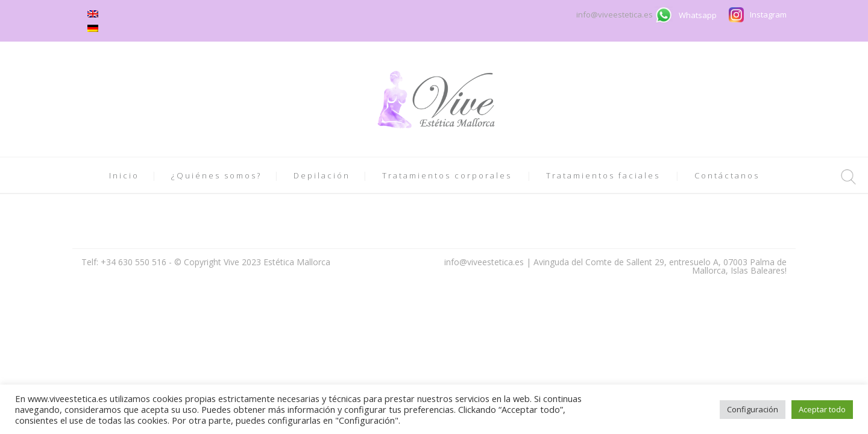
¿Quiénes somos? (216, 175)
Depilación (322, 175)
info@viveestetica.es (615, 14)
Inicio (124, 175)
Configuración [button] (753, 409)
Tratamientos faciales (603, 175)
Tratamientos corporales (447, 175)
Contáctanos (727, 175)
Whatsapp (698, 15)
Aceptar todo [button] (822, 409)
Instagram (768, 14)
